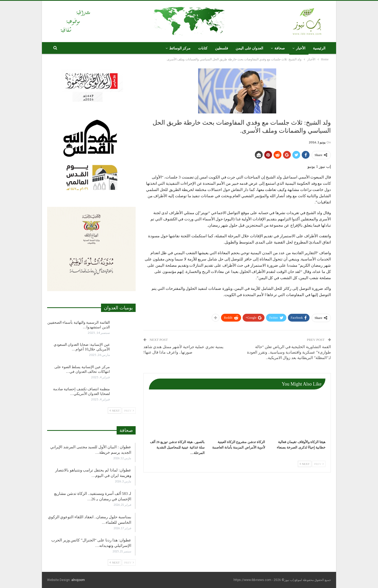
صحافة (280, 48)
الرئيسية (319, 48)
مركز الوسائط (180, 48)
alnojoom (78, 580)
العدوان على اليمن (249, 48)
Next (305, 464)
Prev (319, 464)
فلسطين (222, 48)
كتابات (203, 48)
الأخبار (301, 48)
